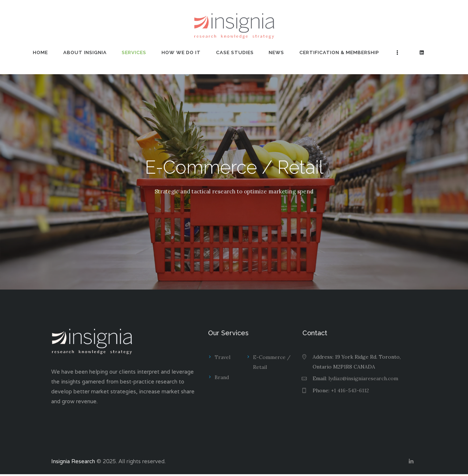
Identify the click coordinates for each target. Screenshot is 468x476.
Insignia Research (73, 462)
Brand (222, 378)
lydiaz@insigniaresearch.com (363, 378)
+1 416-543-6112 (350, 390)
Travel (222, 357)
